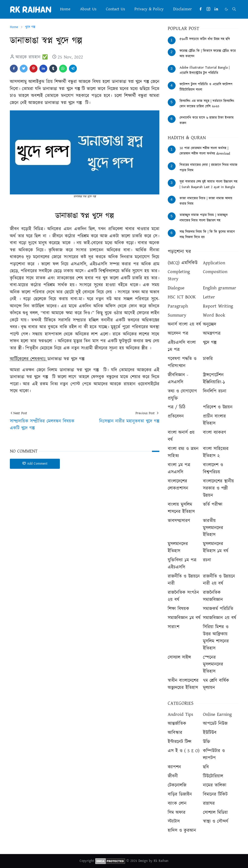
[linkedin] (216, 9)
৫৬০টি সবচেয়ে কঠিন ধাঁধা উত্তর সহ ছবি (205, 39)
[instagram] (208, 9)
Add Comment (35, 464)
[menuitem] (65, 9)
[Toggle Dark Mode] (226, 9)
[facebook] (200, 9)
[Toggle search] (234, 9)
